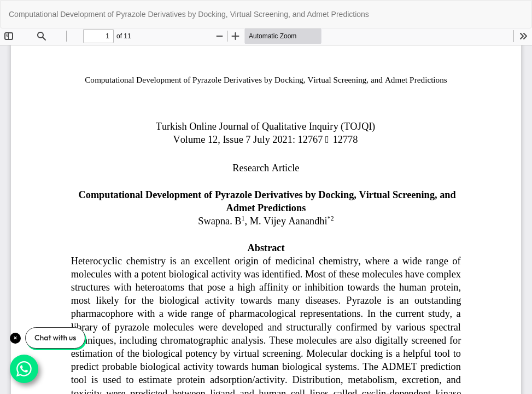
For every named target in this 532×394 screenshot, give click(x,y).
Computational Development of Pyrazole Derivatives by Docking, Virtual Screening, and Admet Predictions (189, 14)
